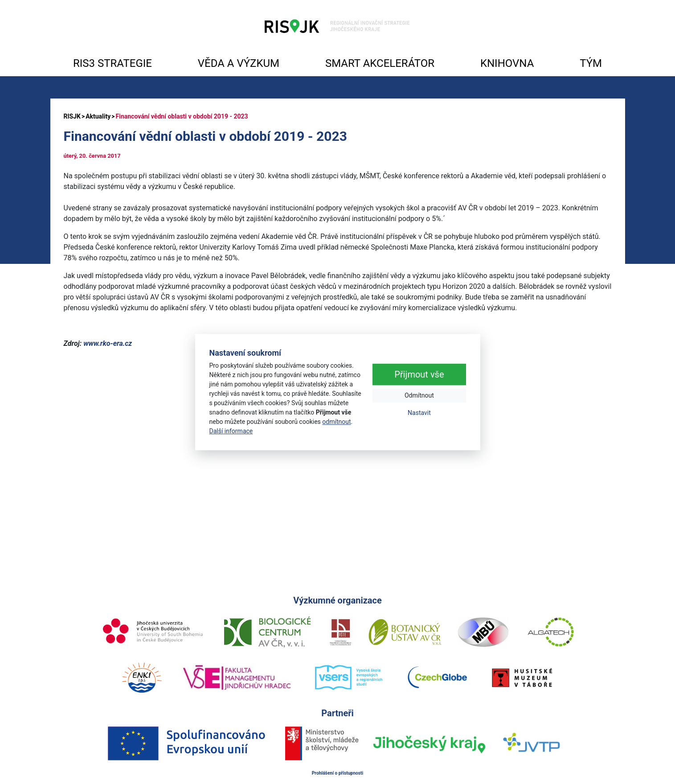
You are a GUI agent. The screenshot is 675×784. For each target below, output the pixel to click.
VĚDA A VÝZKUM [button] (239, 63)
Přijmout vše (419, 375)
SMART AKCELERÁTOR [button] (380, 63)
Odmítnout (419, 396)
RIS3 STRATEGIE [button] (112, 63)
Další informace (231, 431)
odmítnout (336, 422)
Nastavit (419, 413)
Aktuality (98, 116)
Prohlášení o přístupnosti (338, 773)
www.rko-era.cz (108, 343)
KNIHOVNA (507, 63)
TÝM (591, 63)
